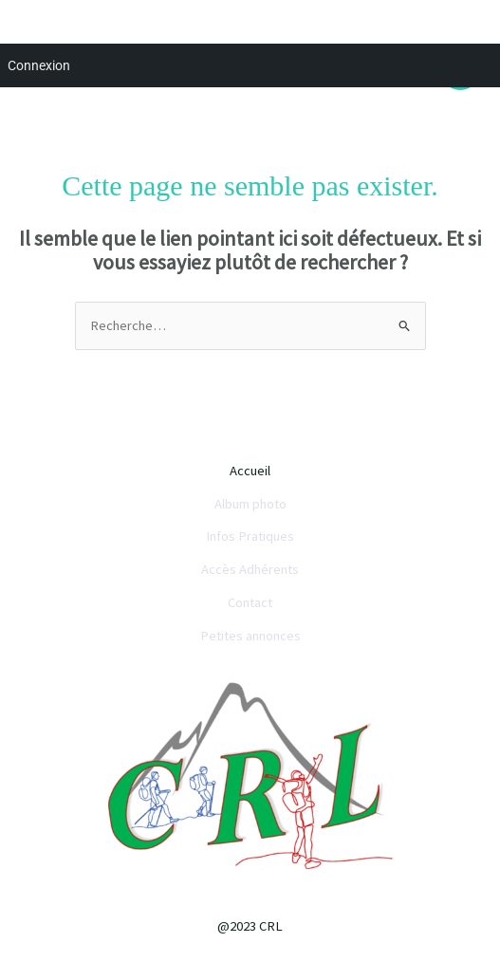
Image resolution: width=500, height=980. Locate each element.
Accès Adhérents (250, 569)
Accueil (250, 471)
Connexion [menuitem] (39, 65)
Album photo (250, 504)
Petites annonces (250, 636)
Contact (250, 602)
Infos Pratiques (250, 536)
